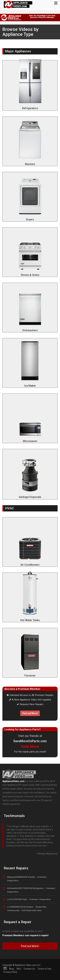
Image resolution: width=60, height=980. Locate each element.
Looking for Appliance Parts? (23, 729)
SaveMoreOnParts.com (30, 741)
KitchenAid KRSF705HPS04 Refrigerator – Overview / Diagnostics (31, 890)
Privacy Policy (10, 972)
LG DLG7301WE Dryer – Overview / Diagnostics (29, 899)
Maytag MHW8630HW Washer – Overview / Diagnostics (27, 879)
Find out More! (30, 713)
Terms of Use (44, 969)
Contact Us (29, 969)
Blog (12, 969)
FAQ (19, 969)
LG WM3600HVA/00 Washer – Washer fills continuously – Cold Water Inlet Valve (27, 909)
